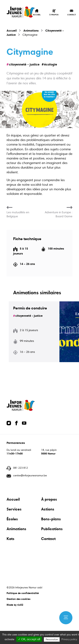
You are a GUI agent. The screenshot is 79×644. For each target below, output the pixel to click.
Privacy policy (69, 639)
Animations (31, 30)
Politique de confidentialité (23, 593)
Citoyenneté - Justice (24, 64)
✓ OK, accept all (29, 639)
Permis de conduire (30, 308)
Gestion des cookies (18, 599)
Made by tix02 (15, 605)
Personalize (52, 639)
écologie (51, 64)
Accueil (12, 30)
